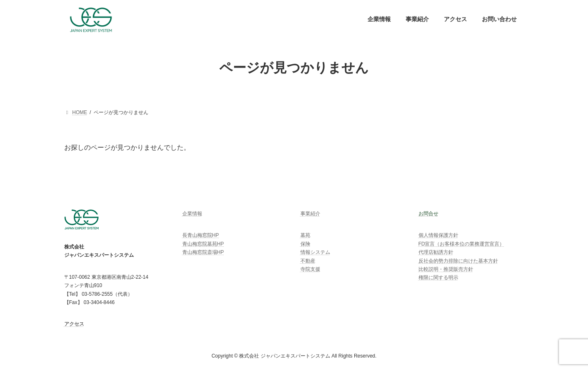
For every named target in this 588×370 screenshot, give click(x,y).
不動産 (308, 261)
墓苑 (305, 236)
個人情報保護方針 (438, 236)
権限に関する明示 (438, 278)
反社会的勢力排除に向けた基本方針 (458, 261)
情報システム (315, 252)
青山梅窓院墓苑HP (203, 244)
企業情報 (192, 214)
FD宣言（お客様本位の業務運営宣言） (462, 244)
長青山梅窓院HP (201, 236)
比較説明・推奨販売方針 (446, 269)
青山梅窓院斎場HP (203, 252)
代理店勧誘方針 (436, 252)
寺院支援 (310, 269)
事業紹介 (310, 214)
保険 (305, 244)
